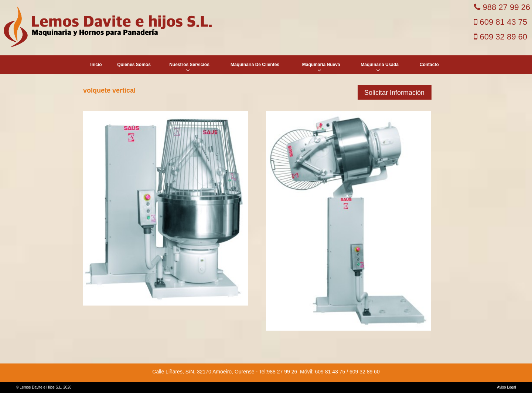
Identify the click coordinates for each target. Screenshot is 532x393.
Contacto (429, 65)
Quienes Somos (134, 65)
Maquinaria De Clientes (255, 65)
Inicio (96, 65)
